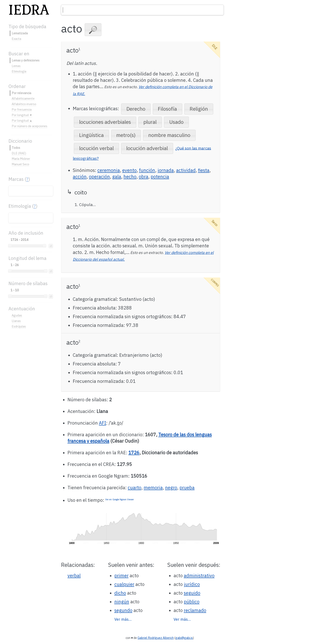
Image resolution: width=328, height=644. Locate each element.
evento (129, 170)
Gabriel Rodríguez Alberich (156, 638)
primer (121, 576)
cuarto (135, 488)
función (147, 170)
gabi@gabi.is (184, 638)
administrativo (199, 576)
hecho (130, 177)
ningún (122, 602)
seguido (192, 593)
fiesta (204, 170)
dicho (120, 593)
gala (117, 177)
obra (144, 177)
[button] (93, 30)
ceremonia (109, 170)
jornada (166, 170)
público (192, 602)
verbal (74, 576)
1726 (134, 453)
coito (81, 192)
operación (99, 177)
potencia (160, 177)
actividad (186, 170)
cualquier (124, 584)
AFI (102, 423)
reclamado (195, 610)
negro (171, 488)
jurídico (192, 584)
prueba (187, 488)
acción (80, 177)
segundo (123, 610)
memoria (153, 488)
